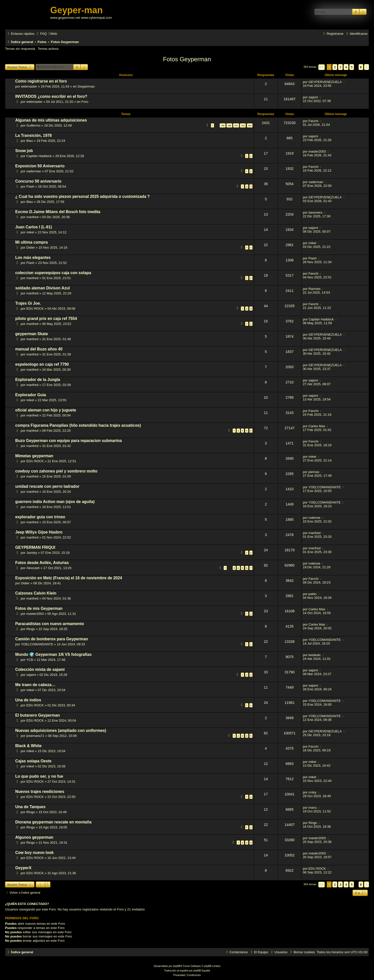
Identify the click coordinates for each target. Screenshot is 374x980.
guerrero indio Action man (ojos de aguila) (55, 502)
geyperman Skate (32, 334)
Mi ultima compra (31, 242)
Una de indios (28, 700)
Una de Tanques (30, 807)
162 (243, 125)
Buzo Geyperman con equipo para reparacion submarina (69, 441)
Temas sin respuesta (20, 49)
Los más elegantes (33, 258)
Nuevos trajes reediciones (40, 792)
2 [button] (335, 67)
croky (313, 792)
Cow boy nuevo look (34, 853)
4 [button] (346, 67)
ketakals (315, 655)
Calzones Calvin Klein (36, 593)
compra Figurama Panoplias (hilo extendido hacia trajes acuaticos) (78, 425)
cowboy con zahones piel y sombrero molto (56, 471)
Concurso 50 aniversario (38, 181)
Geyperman (86, 86)
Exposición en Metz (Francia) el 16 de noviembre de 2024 (69, 578)
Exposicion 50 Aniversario (40, 166)
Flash (30, 186)
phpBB (177, 966)
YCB (30, 660)
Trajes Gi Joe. (28, 303)
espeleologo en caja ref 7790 (42, 364)
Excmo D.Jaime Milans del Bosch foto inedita (58, 212)
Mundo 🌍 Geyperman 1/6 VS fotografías (53, 654)
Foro (85, 102)
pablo (313, 594)
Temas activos (48, 49)
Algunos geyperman (34, 837)
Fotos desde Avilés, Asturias (42, 563)
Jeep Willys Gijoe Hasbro (39, 532)
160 (229, 125)
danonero (316, 212)
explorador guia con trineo (40, 517)
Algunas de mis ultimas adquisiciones (51, 120)
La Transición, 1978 (33, 135)
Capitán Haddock (39, 156)
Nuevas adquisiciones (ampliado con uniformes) (61, 730)
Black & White (28, 746)
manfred (32, 217)
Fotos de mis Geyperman (39, 608)
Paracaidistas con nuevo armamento (50, 624)
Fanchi (314, 121)
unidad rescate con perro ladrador (47, 486)
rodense (315, 518)
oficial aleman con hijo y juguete (46, 410)
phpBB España (202, 971)
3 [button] (340, 67)
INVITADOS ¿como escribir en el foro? (51, 96)
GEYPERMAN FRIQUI (35, 547)
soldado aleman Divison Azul (42, 288)
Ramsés (315, 289)
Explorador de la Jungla (38, 380)
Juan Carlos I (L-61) (34, 227)
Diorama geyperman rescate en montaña (53, 822)
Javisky (32, 553)
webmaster (29, 86)
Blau (29, 141)
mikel (30, 232)
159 (222, 125)
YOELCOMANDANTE (325, 487)
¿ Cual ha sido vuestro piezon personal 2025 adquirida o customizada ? (82, 196)
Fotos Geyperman (187, 59)
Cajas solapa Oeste (33, 761)
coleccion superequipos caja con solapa (53, 273)
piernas (314, 472)
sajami (313, 97)
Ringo (30, 629)
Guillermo (33, 125)
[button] (322, 67)
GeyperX (23, 868)
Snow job (24, 151)
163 (250, 125)
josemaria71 (35, 736)
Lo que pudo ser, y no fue (39, 776)
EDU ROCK (35, 309)
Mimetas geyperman (34, 456)
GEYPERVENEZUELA (325, 82)
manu (313, 808)
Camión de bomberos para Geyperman (52, 639)
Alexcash (33, 568)
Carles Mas (317, 426)
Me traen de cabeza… (35, 685)
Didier (30, 248)
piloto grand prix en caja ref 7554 (46, 319)
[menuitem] (41, 34)
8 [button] (361, 67)
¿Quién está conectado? (27, 904)
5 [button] (352, 67)
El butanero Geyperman (38, 715)
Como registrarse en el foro (41, 81)
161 (236, 125)
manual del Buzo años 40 (39, 349)
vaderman (34, 171)
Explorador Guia (31, 395)
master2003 (317, 151)
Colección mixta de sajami (40, 669)
